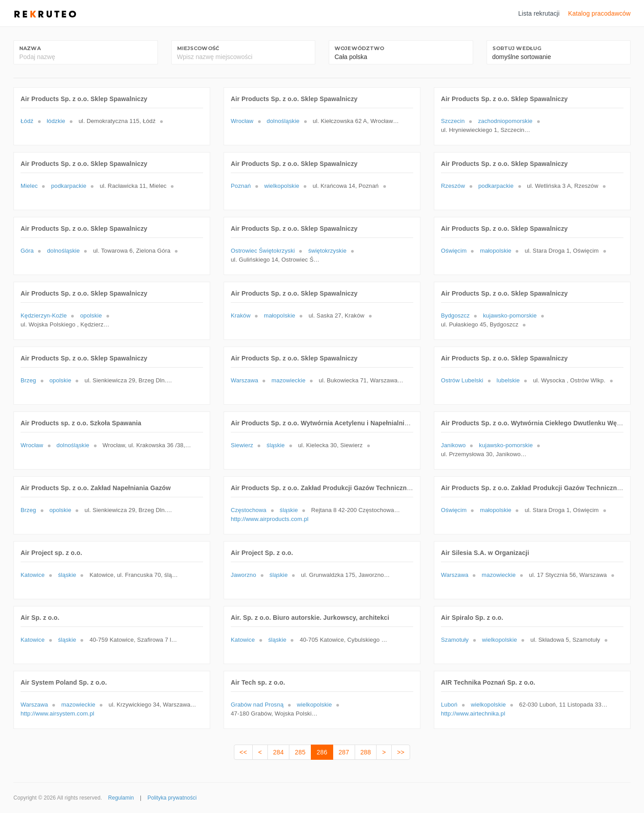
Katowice (33, 575)
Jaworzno (244, 575)
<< (244, 752)
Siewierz (242, 445)
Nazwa (30, 48)
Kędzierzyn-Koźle (44, 315)
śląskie (276, 445)
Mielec (29, 186)
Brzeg (28, 380)
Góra (27, 251)
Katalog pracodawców (599, 13)
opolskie (91, 315)
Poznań (241, 186)
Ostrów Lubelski (462, 380)
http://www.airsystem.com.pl (57, 713)
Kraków (241, 315)
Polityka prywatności (172, 798)
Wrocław (242, 121)
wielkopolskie (282, 186)
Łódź (27, 121)
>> (401, 752)
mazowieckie (288, 380)
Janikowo (453, 445)
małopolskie (496, 251)
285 (300, 752)
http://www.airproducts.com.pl (270, 519)
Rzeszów (453, 186)
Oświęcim (454, 251)
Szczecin (453, 121)
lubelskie (508, 380)
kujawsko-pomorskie (510, 315)
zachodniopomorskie (505, 121)
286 (322, 752)
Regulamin (121, 798)
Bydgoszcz (455, 315)
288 (366, 752)
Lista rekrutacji (539, 13)
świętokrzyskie (327, 251)
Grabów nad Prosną (257, 705)
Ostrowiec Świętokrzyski (263, 251)
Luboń (449, 705)
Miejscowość (198, 48)
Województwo (360, 48)
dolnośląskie (283, 121)
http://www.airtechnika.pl (473, 713)
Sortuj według (517, 48)
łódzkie (56, 121)
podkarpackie (69, 186)
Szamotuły (455, 640)
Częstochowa (249, 510)
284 (279, 752)
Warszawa (244, 380)
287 (344, 752)
